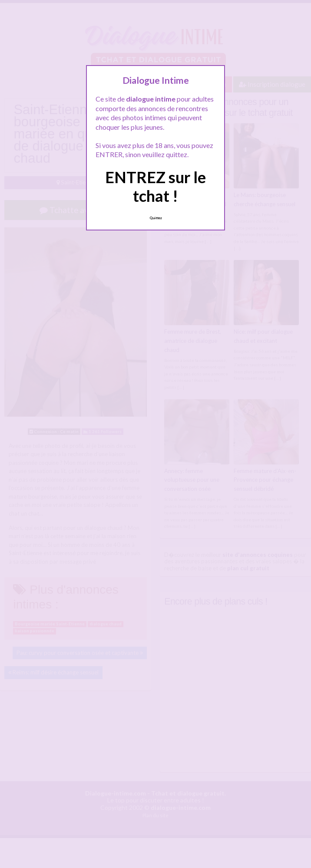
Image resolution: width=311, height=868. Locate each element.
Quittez (156, 218)
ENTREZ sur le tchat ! (155, 186)
